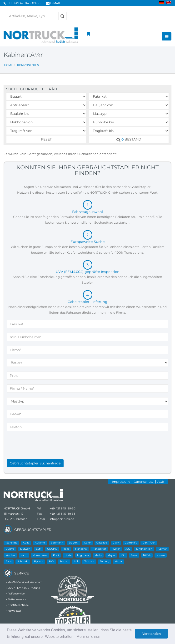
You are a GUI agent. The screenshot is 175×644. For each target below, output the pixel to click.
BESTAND (129, 139)
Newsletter (15, 611)
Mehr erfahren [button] (88, 636)
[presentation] (43, 450)
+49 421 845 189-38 (62, 514)
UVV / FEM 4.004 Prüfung (24, 588)
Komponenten (28, 65)
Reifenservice (16, 594)
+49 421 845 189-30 (27, 3)
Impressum (121, 482)
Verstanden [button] (151, 634)
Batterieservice (17, 599)
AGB (161, 482)
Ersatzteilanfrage (18, 605)
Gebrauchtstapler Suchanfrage (35, 463)
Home (8, 65)
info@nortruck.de (62, 519)
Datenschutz (144, 482)
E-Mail (55, 3)
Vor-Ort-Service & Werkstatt (25, 582)
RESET (46, 139)
